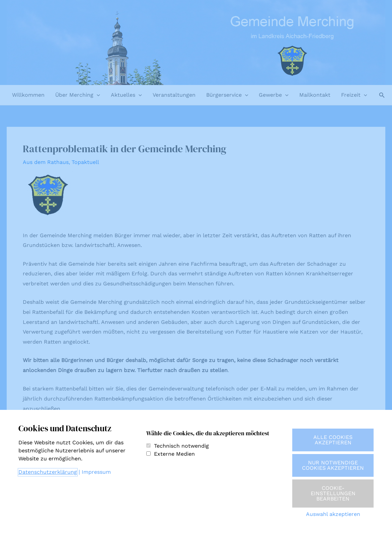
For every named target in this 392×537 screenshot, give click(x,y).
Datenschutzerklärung (48, 472)
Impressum (96, 472)
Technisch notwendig (181, 446)
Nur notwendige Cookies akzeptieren (333, 465)
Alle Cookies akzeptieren (333, 440)
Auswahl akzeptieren (333, 514)
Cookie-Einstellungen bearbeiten (333, 493)
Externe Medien (174, 454)
